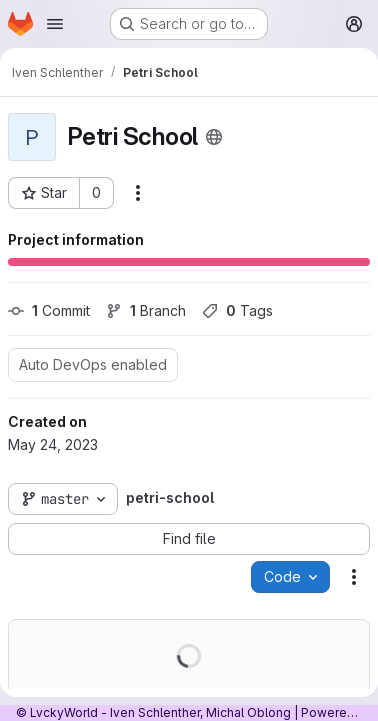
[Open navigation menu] (55, 24)
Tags (237, 310)
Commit (49, 310)
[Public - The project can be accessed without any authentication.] (214, 137)
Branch (146, 310)
